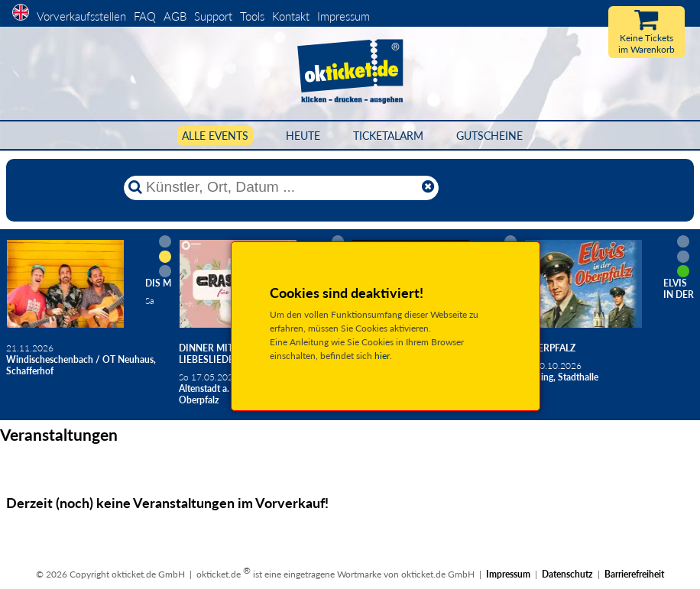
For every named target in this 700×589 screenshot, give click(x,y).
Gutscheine (489, 136)
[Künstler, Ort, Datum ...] (280, 187)
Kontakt (291, 16)
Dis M (158, 283)
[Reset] (428, 187)
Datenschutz (567, 574)
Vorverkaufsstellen (81, 16)
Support (213, 16)
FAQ (145, 16)
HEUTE (303, 136)
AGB (175, 16)
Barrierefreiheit (634, 574)
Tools (252, 16)
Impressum (344, 16)
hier (382, 356)
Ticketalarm (388, 136)
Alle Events (215, 136)
